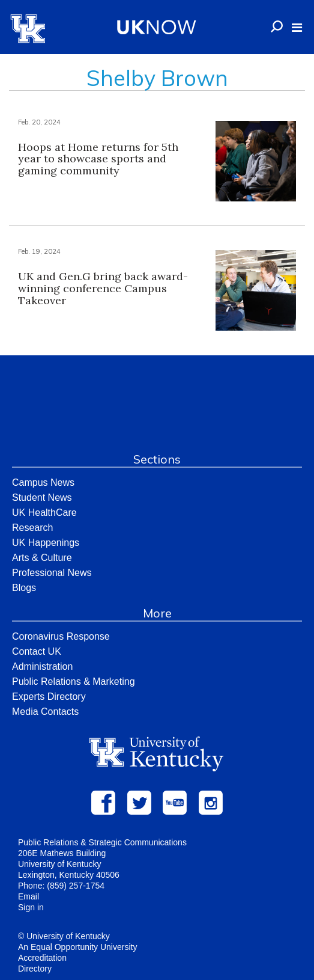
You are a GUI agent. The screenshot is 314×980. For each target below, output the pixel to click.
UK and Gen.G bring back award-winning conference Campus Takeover (103, 288)
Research (32, 528)
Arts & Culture (42, 558)
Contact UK (37, 651)
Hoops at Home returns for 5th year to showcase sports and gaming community (98, 159)
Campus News (43, 482)
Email (29, 896)
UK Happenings (46, 543)
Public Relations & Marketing (74, 681)
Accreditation (42, 958)
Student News (42, 498)
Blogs (24, 588)
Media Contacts (45, 712)
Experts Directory (49, 697)
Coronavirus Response (61, 636)
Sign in (31, 907)
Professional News (52, 573)
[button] (297, 28)
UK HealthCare (44, 513)
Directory (35, 969)
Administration (42, 666)
